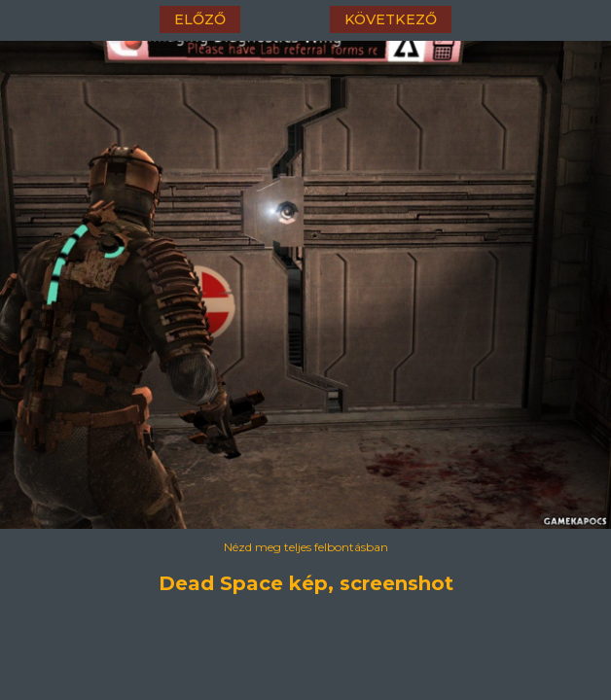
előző (200, 19)
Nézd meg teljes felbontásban (306, 547)
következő (391, 19)
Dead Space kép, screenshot (306, 583)
